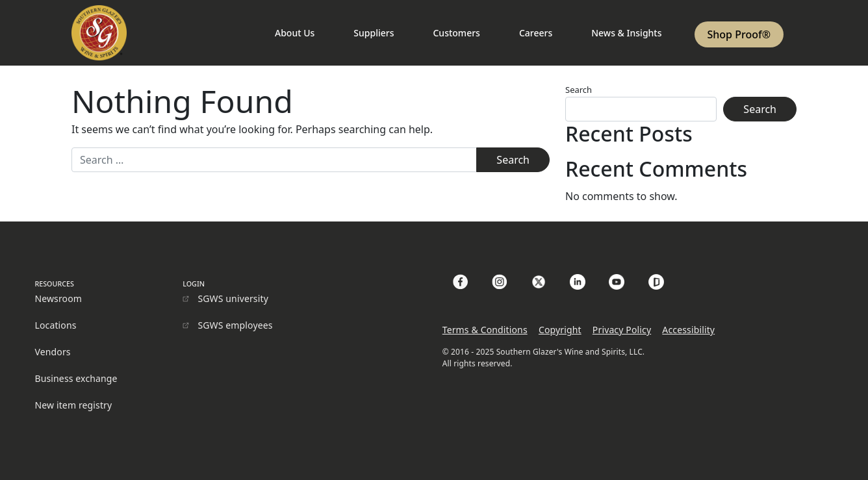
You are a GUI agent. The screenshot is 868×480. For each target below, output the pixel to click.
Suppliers (374, 33)
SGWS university (233, 298)
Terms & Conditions (485, 330)
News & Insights (626, 33)
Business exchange (76, 378)
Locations (55, 325)
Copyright (560, 330)
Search (579, 90)
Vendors (52, 352)
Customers (456, 33)
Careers (536, 33)
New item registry (73, 405)
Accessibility (688, 330)
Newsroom (58, 298)
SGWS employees (235, 325)
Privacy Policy (622, 330)
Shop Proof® (739, 34)
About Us (295, 33)
